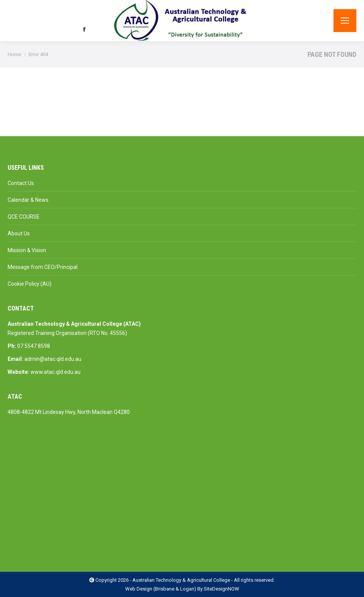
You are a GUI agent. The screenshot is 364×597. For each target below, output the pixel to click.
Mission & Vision (27, 250)
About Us (19, 233)
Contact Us (21, 183)
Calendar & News (28, 200)
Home (14, 54)
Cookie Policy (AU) (30, 284)
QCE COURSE (24, 217)
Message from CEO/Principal (43, 267)
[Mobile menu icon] (345, 21)
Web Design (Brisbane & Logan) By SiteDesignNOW (182, 589)
